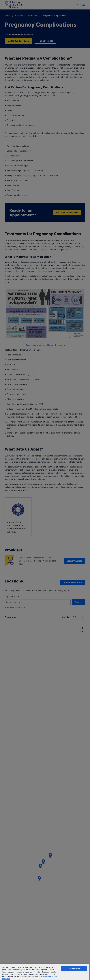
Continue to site (74, 969)
